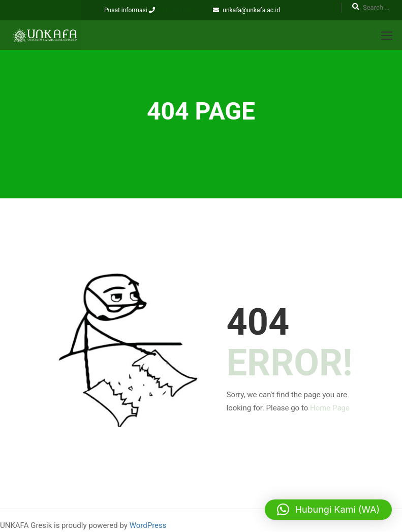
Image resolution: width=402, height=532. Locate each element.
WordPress (148, 525)
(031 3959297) (179, 10)
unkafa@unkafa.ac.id (251, 10)
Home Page (330, 408)
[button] (328, 510)
